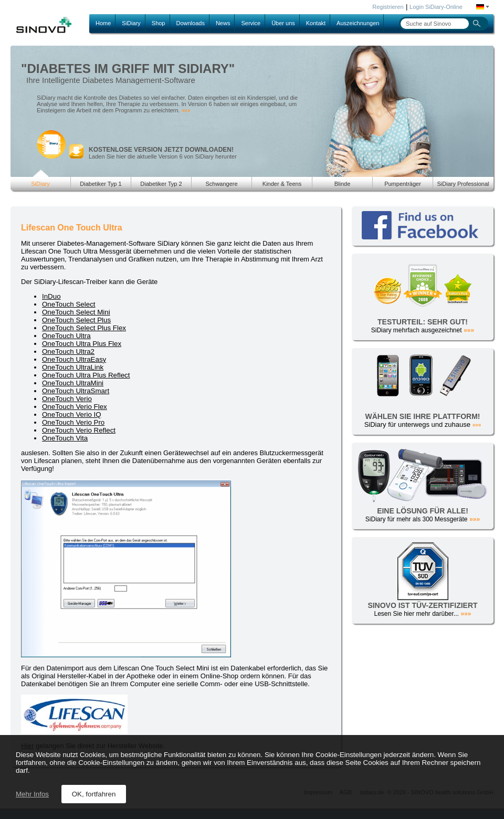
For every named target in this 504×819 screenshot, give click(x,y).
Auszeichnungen (358, 23)
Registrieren (388, 7)
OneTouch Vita (65, 438)
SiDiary (131, 23)
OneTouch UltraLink (73, 367)
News (223, 23)
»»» (186, 111)
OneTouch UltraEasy (74, 359)
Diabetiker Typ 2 (161, 184)
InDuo (51, 296)
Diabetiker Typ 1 (101, 184)
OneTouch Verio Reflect (79, 430)
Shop (159, 23)
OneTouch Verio (67, 399)
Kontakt (316, 23)
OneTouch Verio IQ (72, 414)
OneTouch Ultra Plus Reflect (86, 375)
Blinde (343, 184)
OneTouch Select (69, 304)
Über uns (283, 23)
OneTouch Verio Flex (75, 407)
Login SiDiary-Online (436, 7)
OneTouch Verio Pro (73, 422)
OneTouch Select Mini (76, 312)
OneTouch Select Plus (76, 320)
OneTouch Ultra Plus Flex (82, 344)
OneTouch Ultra (66, 336)
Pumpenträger (403, 184)
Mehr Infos (32, 794)
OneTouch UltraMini (73, 383)
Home (103, 23)
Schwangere (221, 184)
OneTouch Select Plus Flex (84, 328)
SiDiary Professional (463, 184)
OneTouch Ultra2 (68, 351)
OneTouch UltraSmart (76, 391)
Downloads (191, 23)
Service (251, 23)
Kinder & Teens (282, 184)
